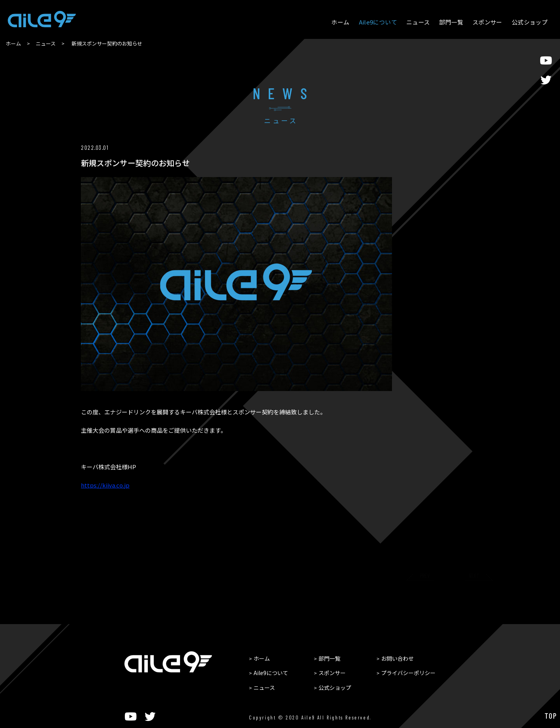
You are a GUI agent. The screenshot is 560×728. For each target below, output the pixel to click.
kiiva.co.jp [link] (105, 485)
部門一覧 (451, 22)
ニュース (418, 22)
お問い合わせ (397, 658)
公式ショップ (530, 22)
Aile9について (378, 22)
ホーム (340, 22)
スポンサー (487, 22)
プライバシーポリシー (408, 673)
